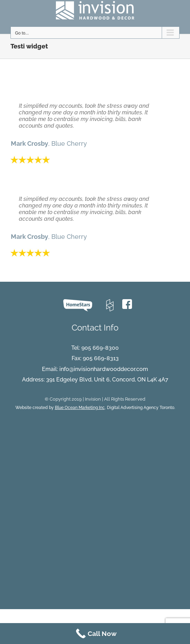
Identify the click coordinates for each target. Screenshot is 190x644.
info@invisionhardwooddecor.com (104, 369)
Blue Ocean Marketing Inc (80, 408)
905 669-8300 (100, 348)
